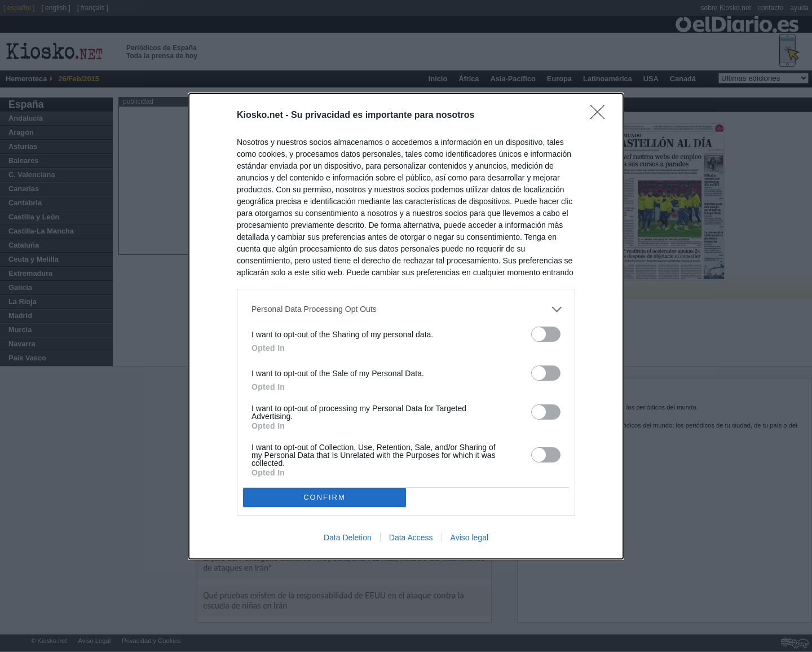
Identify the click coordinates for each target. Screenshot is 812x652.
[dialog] (406, 326)
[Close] (601, 116)
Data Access (411, 538)
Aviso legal (469, 538)
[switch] (546, 334)
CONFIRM (325, 497)
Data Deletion (348, 538)
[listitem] (406, 309)
